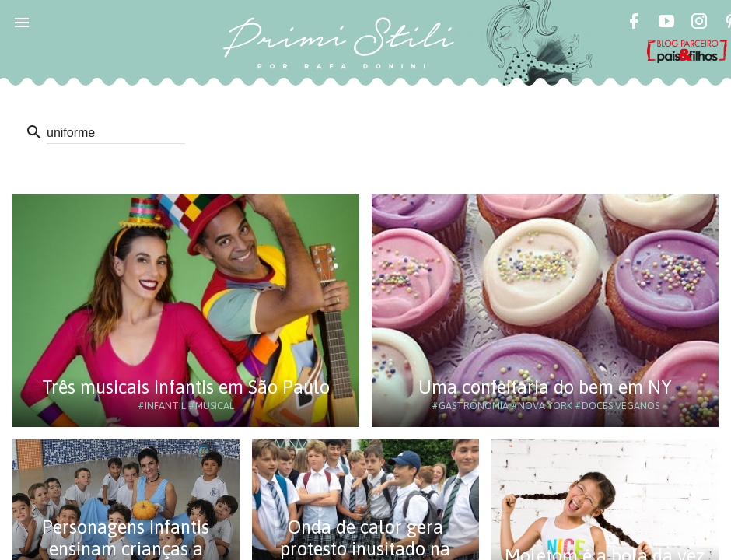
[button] (22, 22)
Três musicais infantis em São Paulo (186, 387)
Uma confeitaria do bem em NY (545, 387)
